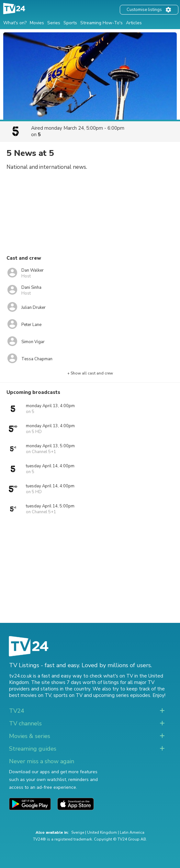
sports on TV (68, 695)
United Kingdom (102, 832)
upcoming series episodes (122, 695)
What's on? (15, 23)
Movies (37, 23)
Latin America (132, 832)
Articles (134, 23)
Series (54, 23)
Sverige (78, 832)
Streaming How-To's (101, 23)
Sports (70, 23)
